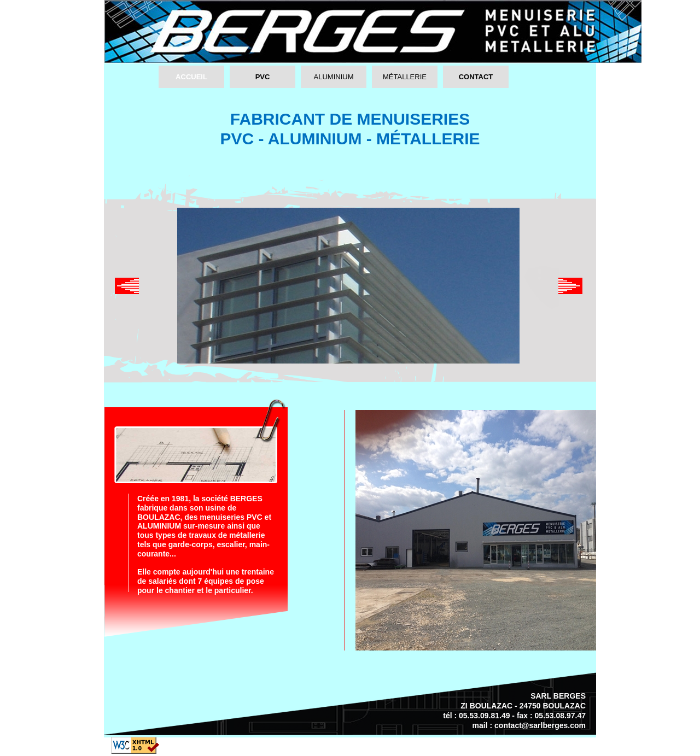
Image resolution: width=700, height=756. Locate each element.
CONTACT (476, 77)
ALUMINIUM (334, 77)
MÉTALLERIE (405, 77)
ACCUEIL (191, 77)
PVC (263, 77)
